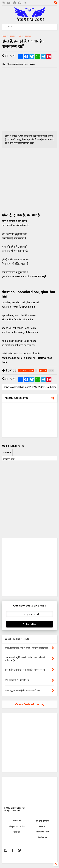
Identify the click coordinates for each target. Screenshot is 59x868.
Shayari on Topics (17, 826)
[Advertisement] (29, 99)
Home (4, 36)
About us (17, 821)
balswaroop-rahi (25, 36)
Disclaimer (42, 837)
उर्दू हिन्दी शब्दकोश (42, 821)
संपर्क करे (17, 832)
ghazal (13, 36)
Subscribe (30, 624)
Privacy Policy (42, 832)
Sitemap (42, 826)
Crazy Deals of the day (30, 704)
